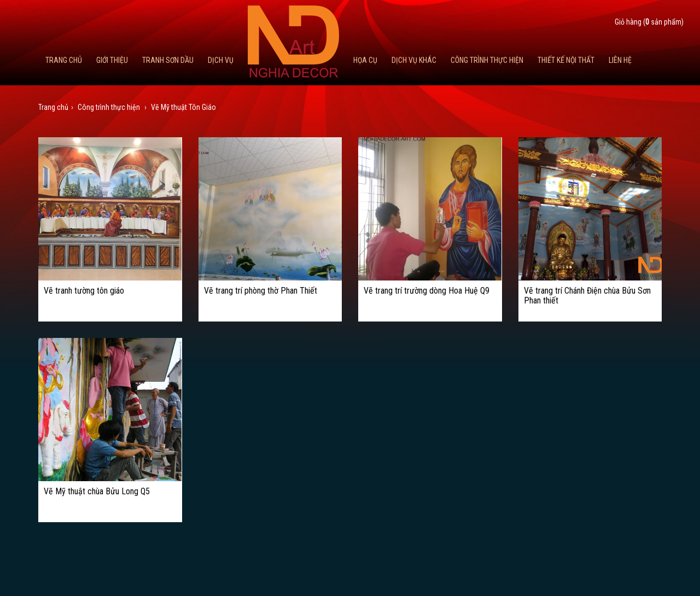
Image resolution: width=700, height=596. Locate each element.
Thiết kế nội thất (566, 60)
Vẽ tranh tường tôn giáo (84, 291)
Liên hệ (620, 60)
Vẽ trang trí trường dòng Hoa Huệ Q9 (427, 291)
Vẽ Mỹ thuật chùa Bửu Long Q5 (97, 492)
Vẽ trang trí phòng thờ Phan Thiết (261, 291)
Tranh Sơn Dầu (168, 60)
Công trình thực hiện (487, 60)
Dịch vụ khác (414, 60)
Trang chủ (64, 60)
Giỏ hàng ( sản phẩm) (649, 22)
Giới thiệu (112, 60)
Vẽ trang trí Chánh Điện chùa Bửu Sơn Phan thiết (587, 296)
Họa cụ (365, 60)
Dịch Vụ (221, 60)
